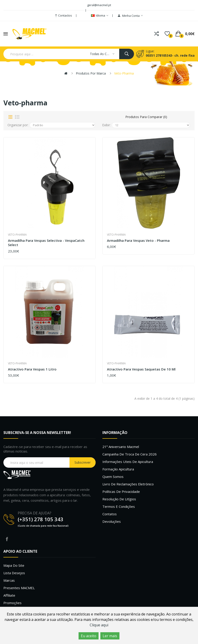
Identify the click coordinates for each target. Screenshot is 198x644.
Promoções (12, 603)
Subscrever (83, 462)
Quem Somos (113, 477)
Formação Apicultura (118, 469)
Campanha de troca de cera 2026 (130, 454)
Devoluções (112, 521)
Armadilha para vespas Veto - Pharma (138, 241)
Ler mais (110, 636)
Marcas (9, 580)
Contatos (110, 514)
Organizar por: (18, 125)
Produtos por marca (91, 73)
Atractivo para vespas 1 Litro (32, 369)
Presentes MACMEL (19, 588)
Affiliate (9, 595)
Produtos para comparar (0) (146, 117)
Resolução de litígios (119, 499)
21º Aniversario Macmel (121, 447)
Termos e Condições (119, 506)
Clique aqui (99, 625)
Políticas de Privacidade (121, 491)
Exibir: (106, 125)
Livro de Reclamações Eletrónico (128, 484)
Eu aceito (89, 636)
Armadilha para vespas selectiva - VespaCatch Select (46, 243)
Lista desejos (14, 573)
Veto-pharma (124, 73)
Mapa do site (14, 565)
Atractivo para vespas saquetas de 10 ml (141, 369)
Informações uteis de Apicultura (128, 462)
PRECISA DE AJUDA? (35, 513)
